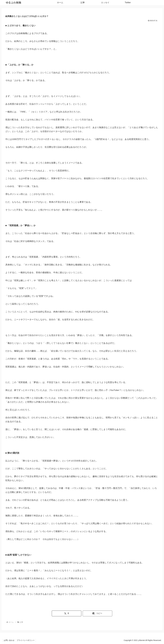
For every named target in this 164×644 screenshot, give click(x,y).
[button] (95, 613)
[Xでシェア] (69, 613)
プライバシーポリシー (26, 640)
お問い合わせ (9, 640)
